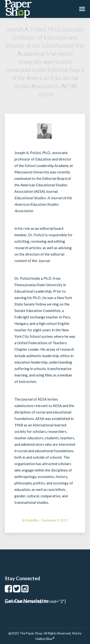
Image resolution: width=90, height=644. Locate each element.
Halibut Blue (45, 639)
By (30, 520)
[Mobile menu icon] (82, 9)
